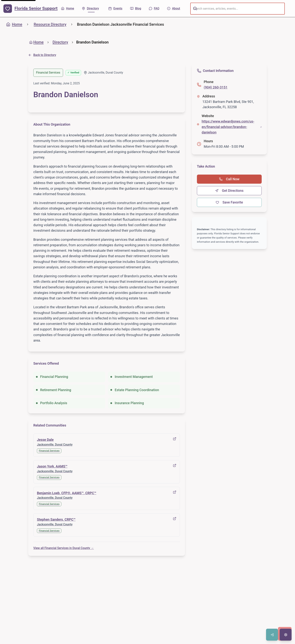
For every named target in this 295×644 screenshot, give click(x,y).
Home (14, 24)
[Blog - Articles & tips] (136, 9)
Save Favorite (229, 202)
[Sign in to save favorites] (272, 635)
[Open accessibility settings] (286, 635)
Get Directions (229, 191)
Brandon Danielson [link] (92, 42)
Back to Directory (42, 55)
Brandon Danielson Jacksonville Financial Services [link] (121, 24)
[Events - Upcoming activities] (115, 9)
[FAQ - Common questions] (154, 9)
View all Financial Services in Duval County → (64, 548)
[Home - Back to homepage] (68, 9)
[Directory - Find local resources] (91, 9)
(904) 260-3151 (216, 87)
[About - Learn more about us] (174, 9)
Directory (60, 42)
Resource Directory (50, 24)
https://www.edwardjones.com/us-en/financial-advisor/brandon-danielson (232, 127)
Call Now (229, 179)
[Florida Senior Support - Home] (30, 9)
